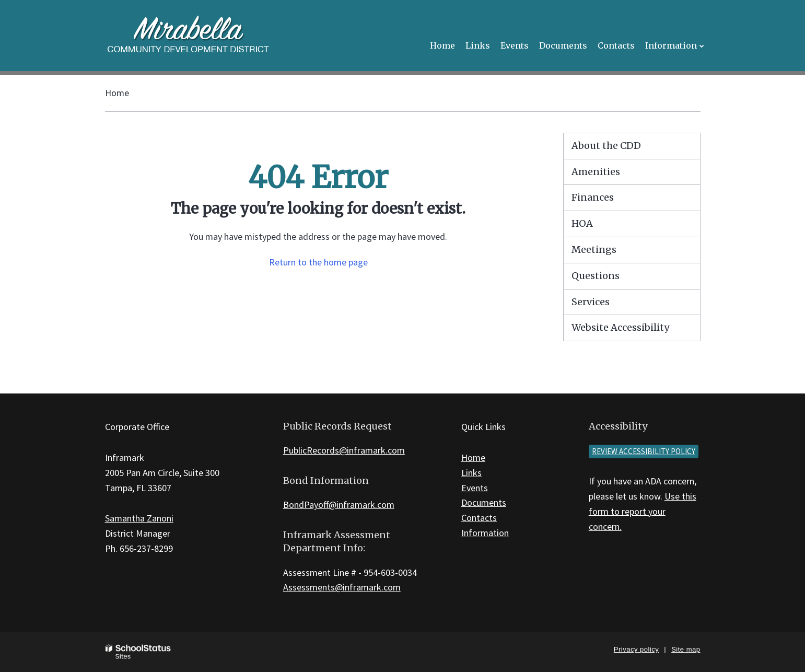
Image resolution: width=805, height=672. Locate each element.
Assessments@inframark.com (342, 587)
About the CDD (606, 146)
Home (117, 93)
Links (471, 473)
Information (485, 533)
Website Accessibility (620, 327)
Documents (484, 502)
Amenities (596, 172)
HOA (582, 223)
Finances (593, 197)
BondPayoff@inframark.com (339, 505)
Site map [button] (686, 649)
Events (475, 488)
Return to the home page (318, 262)
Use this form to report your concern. (643, 511)
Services (591, 302)
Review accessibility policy (644, 451)
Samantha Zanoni (139, 518)
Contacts (479, 518)
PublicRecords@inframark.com (344, 450)
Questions (596, 276)
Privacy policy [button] (636, 649)
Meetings (594, 250)
